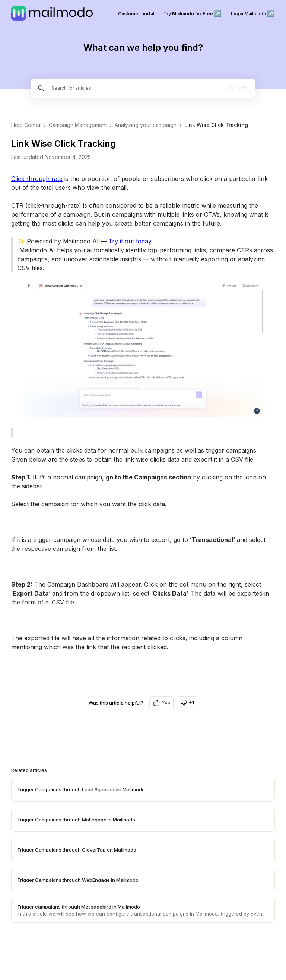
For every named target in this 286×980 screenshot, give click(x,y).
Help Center (26, 125)
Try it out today (130, 241)
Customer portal (136, 14)
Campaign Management (78, 125)
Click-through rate (37, 179)
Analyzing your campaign (146, 125)
